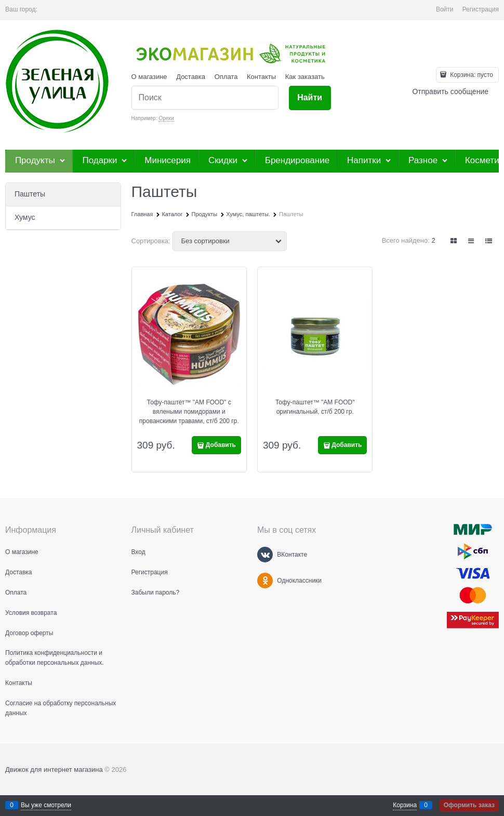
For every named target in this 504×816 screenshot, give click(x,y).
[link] (454, 241)
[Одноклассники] (265, 581)
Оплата (226, 77)
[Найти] (310, 98)
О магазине (149, 77)
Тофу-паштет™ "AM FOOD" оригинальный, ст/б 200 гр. (315, 407)
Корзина (405, 805)
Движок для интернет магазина (54, 769)
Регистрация (481, 9)
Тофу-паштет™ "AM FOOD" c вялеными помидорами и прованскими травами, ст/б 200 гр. (189, 412)
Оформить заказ (469, 805)
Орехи (166, 118)
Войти (445, 9)
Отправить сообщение (450, 91)
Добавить (221, 445)
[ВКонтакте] (265, 555)
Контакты (261, 77)
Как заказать (305, 77)
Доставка (191, 77)
